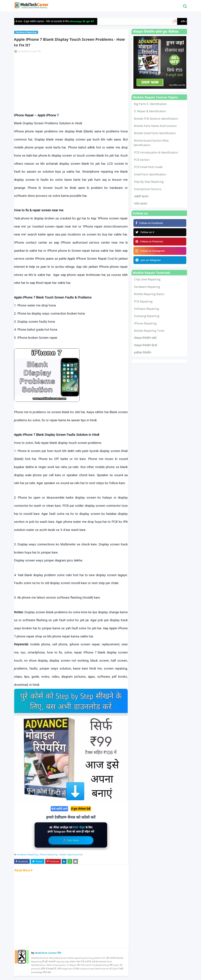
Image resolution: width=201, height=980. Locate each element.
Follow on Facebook (150, 223)
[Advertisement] (71, 83)
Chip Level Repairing (147, 282)
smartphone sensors (148, 189)
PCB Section (142, 160)
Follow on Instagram (151, 253)
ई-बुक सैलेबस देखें (81, 809)
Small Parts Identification (150, 174)
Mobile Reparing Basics (149, 297)
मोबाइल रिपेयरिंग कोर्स (145, 341)
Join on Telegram (149, 262)
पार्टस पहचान (141, 204)
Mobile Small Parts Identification (155, 133)
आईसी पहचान (141, 196)
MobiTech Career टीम (31, 51)
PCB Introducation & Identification (156, 152)
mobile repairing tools (149, 333)
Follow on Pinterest (150, 243)
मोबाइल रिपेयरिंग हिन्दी (146, 348)
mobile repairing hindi (71, 854)
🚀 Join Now (71, 840)
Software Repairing (146, 311)
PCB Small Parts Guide (148, 167)
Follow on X (145, 233)
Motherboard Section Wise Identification (151, 143)
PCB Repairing (143, 304)
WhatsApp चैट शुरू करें (88, 21)
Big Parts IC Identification (150, 104)
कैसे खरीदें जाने (59, 809)
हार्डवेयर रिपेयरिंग (143, 355)
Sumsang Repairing (147, 319)
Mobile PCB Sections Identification (156, 119)
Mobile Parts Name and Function (155, 126)
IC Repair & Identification (150, 111)
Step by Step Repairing (149, 182)
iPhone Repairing (48, 854)
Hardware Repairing (27, 854)
